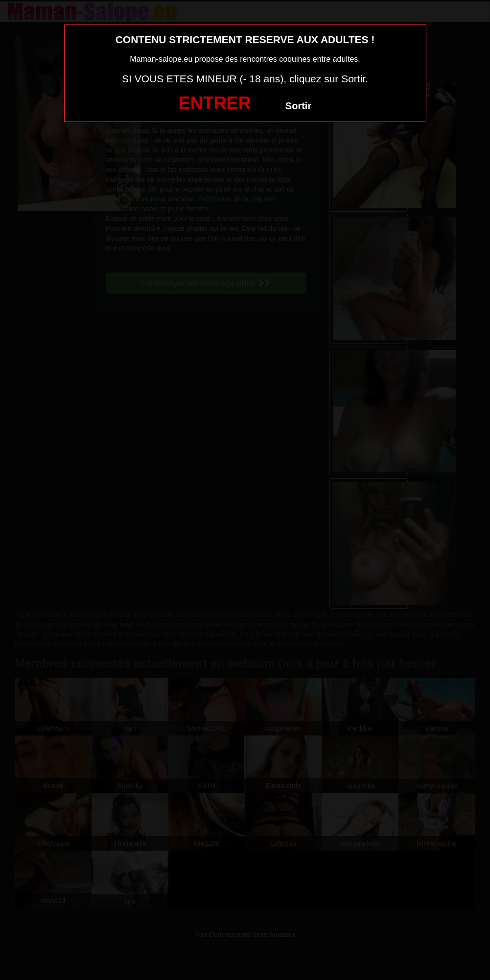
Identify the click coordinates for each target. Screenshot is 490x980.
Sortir (298, 106)
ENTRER (215, 103)
